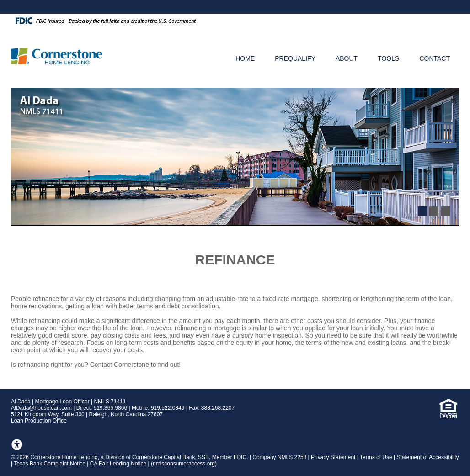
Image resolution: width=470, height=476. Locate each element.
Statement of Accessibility (428, 457)
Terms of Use (376, 457)
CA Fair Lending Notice (118, 464)
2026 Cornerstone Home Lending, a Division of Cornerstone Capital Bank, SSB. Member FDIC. (133, 457)
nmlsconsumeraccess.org (184, 464)
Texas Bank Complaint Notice (50, 464)
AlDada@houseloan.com (41, 408)
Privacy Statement (333, 457)
